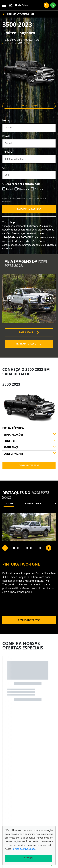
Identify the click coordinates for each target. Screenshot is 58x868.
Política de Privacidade (24, 849)
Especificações (30, 435)
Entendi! (29, 859)
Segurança (30, 447)
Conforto (30, 441)
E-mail (6, 136)
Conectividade (30, 454)
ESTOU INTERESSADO (29, 209)
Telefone (7, 152)
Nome (6, 120)
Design (9, 504)
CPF (5, 168)
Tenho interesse (29, 344)
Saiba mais (29, 332)
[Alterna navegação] (5, 5)
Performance (33, 504)
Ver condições (29, 106)
